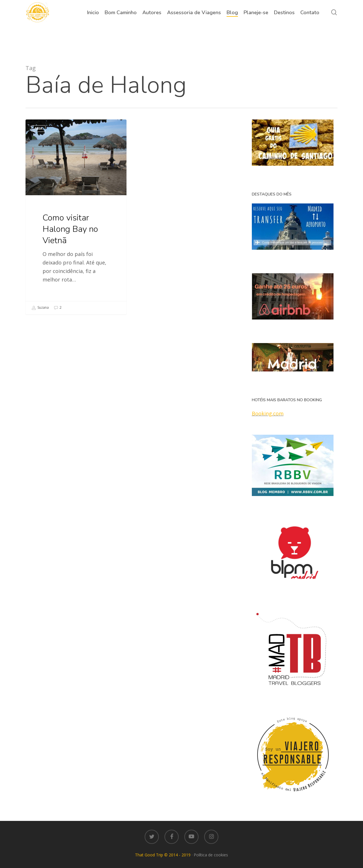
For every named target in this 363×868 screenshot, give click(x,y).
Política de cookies (211, 855)
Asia (38, 128)
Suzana (40, 308)
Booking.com (268, 413)
